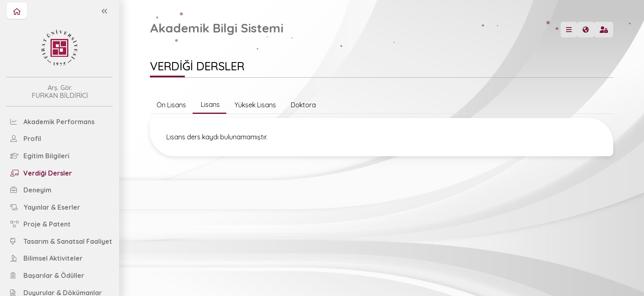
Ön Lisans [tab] (171, 105)
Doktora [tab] (302, 105)
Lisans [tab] (209, 104)
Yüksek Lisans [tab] (254, 105)
